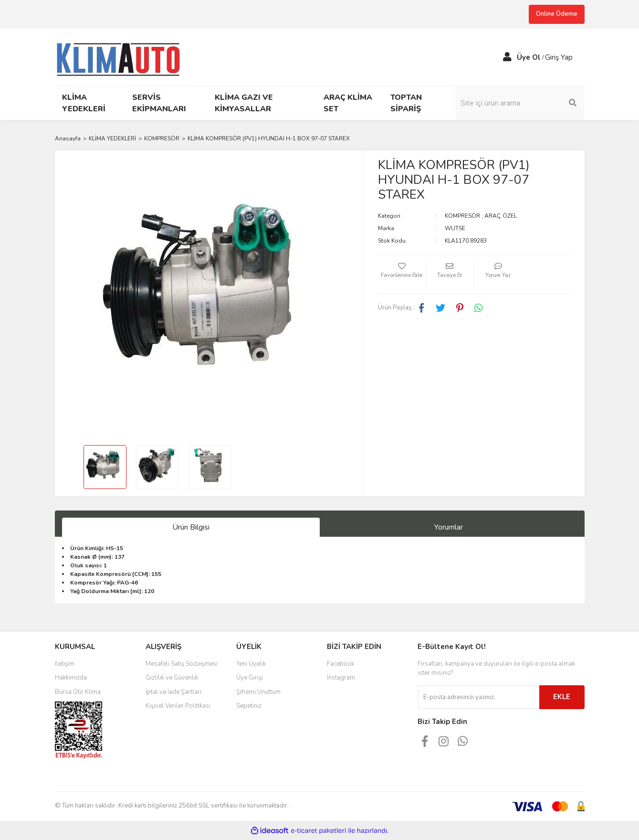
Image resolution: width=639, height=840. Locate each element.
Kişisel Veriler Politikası (178, 706)
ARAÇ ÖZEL (501, 216)
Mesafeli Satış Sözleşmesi (182, 664)
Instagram (341, 678)
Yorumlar (449, 527)
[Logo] (122, 56)
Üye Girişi (250, 678)
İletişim (65, 664)
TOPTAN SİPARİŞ (406, 103)
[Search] (520, 103)
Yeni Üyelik (251, 664)
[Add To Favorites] (402, 274)
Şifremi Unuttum (258, 692)
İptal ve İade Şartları (173, 692)
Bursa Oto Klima (78, 692)
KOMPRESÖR (462, 216)
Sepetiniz (249, 706)
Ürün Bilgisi (191, 527)
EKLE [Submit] (562, 697)
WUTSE (455, 228)
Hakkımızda (71, 678)
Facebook (340, 664)
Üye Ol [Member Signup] (529, 57)
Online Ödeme (557, 14)
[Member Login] (507, 57)
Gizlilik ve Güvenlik (172, 678)
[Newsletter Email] (478, 697)
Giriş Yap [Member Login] (559, 57)
